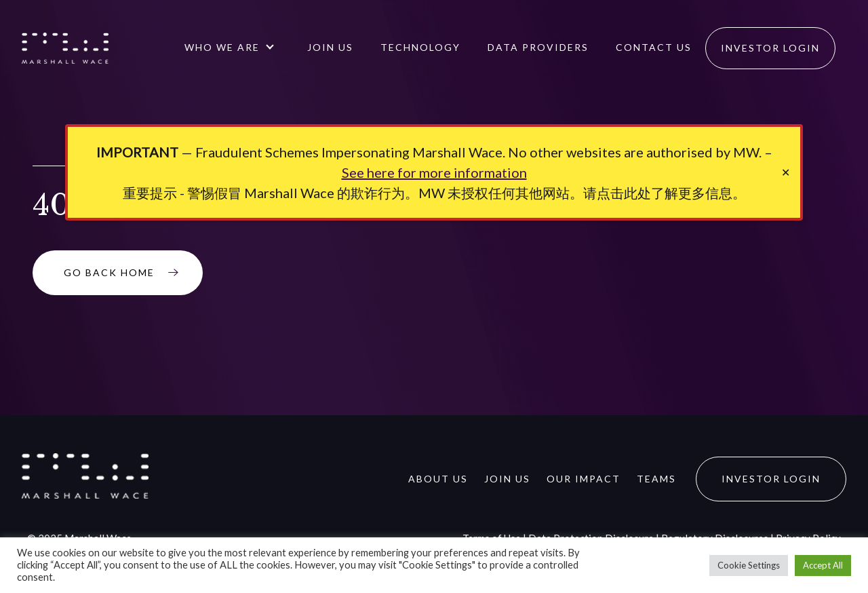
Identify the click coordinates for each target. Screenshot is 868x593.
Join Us (330, 47)
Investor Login (770, 48)
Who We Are (222, 47)
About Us (438, 479)
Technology (420, 47)
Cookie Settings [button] (749, 565)
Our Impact (584, 479)
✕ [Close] (786, 172)
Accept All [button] (823, 565)
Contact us (654, 47)
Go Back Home (109, 272)
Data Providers (538, 47)
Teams (656, 479)
